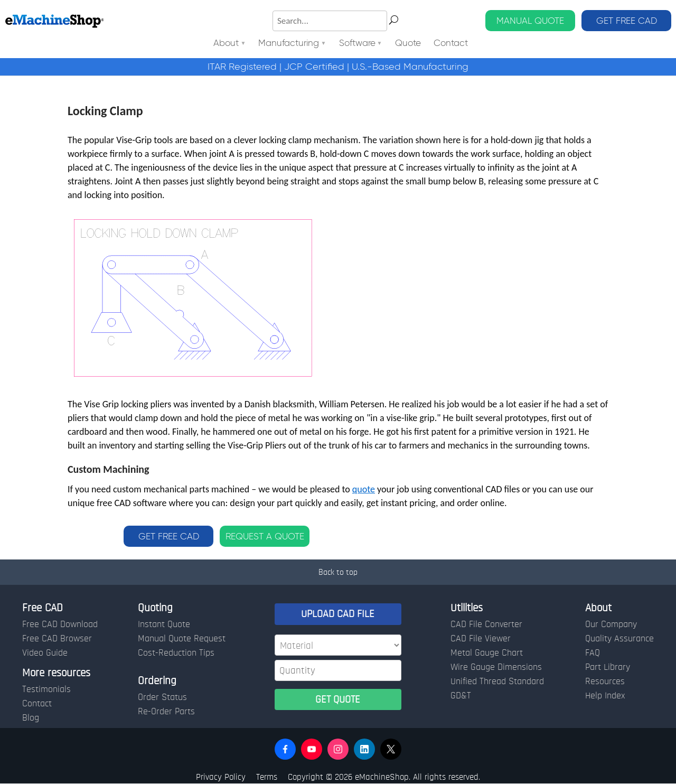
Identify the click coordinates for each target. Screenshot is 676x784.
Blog (31, 718)
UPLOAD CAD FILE (338, 614)
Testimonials (46, 689)
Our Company (611, 624)
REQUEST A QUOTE (265, 536)
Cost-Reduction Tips (176, 653)
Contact (451, 44)
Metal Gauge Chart (487, 653)
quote (364, 489)
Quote (408, 44)
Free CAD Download (60, 624)
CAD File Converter (486, 624)
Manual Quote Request (182, 639)
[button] (285, 749)
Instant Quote (164, 624)
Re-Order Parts (166, 712)
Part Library (608, 667)
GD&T (461, 696)
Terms (267, 777)
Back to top (338, 572)
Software (357, 44)
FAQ (593, 653)
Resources (605, 682)
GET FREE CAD (627, 21)
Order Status (162, 697)
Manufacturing (289, 44)
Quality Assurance (619, 639)
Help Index (605, 696)
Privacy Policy (221, 777)
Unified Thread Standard (497, 682)
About (226, 44)
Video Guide (45, 653)
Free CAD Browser (57, 639)
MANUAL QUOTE (530, 21)
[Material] (338, 645)
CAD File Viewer (481, 639)
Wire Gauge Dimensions (496, 667)
